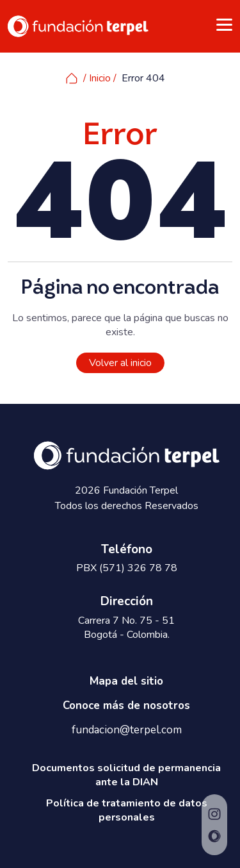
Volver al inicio (120, 363)
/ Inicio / (91, 78)
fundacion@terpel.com (127, 730)
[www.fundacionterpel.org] (78, 26)
